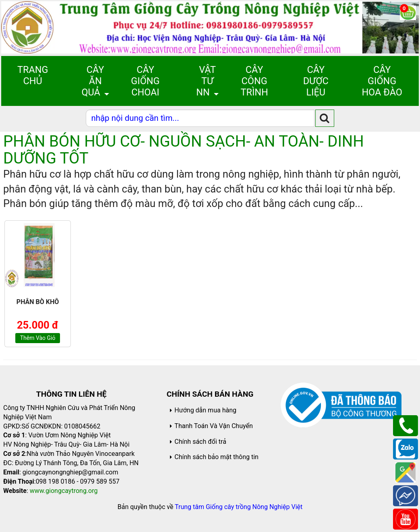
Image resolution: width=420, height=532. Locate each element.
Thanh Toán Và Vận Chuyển (213, 426)
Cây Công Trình (254, 81)
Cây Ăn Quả (93, 81)
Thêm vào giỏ (38, 338)
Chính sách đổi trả (200, 442)
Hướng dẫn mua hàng (205, 410)
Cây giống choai (145, 81)
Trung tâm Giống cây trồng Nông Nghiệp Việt (239, 507)
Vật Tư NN (206, 81)
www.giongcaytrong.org (64, 491)
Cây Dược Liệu (316, 81)
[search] (325, 118)
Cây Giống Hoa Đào (382, 81)
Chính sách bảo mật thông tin (216, 457)
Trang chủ (33, 75)
